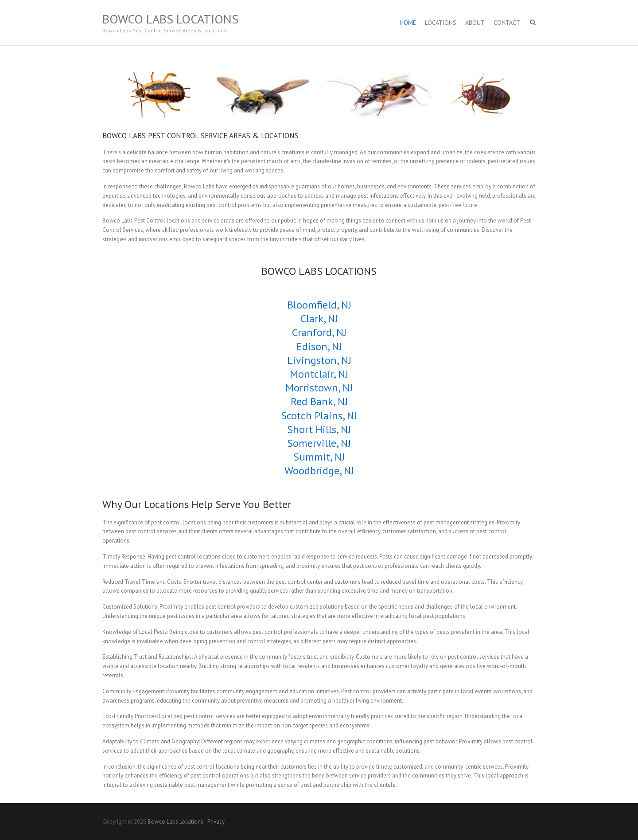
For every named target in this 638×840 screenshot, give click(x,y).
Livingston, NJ (319, 360)
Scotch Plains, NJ (319, 416)
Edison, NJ (319, 346)
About (475, 23)
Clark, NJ (319, 318)
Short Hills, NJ (319, 429)
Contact (507, 23)
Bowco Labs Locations (170, 19)
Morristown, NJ (319, 388)
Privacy (216, 822)
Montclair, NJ (319, 374)
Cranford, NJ (319, 332)
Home (408, 23)
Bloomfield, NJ (319, 305)
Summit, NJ (319, 457)
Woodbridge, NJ (319, 471)
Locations (441, 23)
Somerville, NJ (319, 443)
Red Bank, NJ (319, 401)
